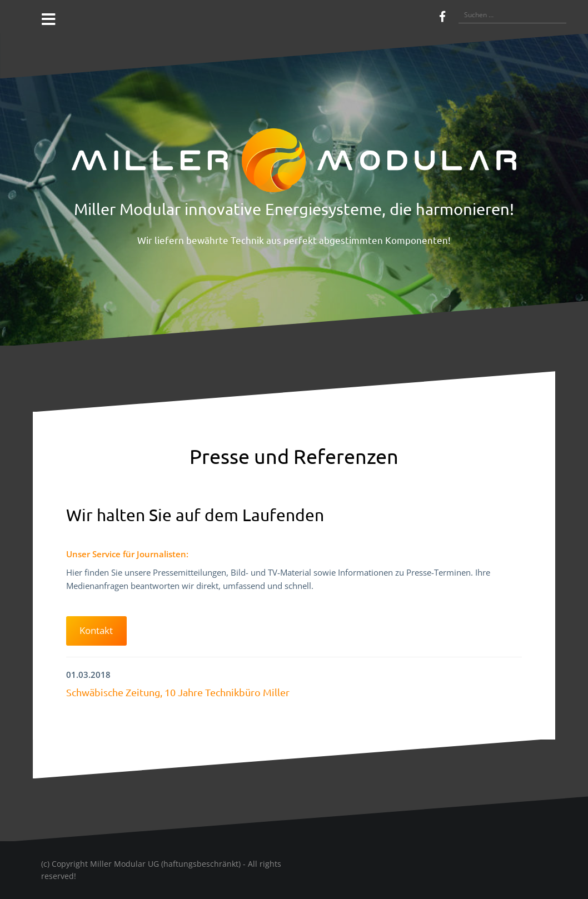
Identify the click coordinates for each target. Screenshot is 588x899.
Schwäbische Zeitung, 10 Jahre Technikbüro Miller (178, 692)
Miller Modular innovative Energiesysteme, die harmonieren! (294, 209)
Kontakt (96, 630)
